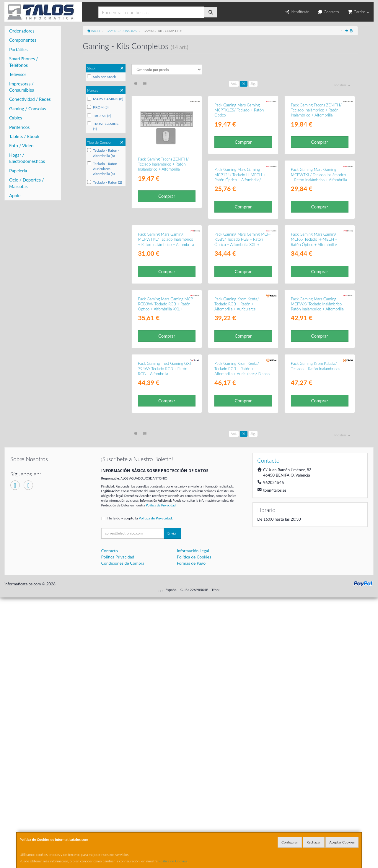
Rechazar (314, 842)
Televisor (18, 74)
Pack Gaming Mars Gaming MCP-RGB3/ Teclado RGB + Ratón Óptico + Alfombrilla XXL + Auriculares (166, 404)
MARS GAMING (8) (105, 99)
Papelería (18, 171)
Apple (15, 195)
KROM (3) (98, 107)
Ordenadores (22, 31)
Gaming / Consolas (27, 108)
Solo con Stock (101, 77)
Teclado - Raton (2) (105, 182)
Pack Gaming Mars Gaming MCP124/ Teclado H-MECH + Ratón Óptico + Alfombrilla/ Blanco (163, 285)
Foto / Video (21, 145)
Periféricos (19, 127)
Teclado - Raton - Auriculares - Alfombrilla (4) (103, 169)
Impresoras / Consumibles (22, 87)
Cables (16, 118)
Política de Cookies (173, 861)
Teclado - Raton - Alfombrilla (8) (103, 153)
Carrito (359, 12)
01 (244, 84)
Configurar (290, 842)
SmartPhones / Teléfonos (24, 62)
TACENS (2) (99, 116)
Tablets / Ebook (24, 136)
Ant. (234, 84)
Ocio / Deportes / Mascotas (27, 183)
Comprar (167, 196)
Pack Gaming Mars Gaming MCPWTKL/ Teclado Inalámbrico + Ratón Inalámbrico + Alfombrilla (242, 283)
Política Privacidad (118, 827)
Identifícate (297, 12)
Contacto (328, 12)
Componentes (23, 40)
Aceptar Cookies (342, 842)
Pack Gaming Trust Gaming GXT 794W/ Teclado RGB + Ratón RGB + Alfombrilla (318, 520)
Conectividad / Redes (30, 99)
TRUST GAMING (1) (103, 126)
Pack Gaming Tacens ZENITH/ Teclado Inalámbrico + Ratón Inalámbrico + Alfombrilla (163, 164)
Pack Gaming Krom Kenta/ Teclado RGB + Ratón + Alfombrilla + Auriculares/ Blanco (166, 639)
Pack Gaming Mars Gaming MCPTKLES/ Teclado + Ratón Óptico (239, 164)
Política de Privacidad (161, 776)
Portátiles (18, 49)
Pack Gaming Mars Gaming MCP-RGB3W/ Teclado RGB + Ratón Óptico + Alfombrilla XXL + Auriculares (319, 404)
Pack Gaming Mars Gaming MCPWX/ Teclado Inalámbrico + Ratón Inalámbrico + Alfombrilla (242, 520)
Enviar (172, 804)
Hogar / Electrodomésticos (27, 158)
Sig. (253, 84)
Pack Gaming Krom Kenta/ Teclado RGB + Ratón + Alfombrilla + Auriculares (160, 520)
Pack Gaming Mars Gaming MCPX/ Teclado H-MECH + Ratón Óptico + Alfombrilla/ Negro (238, 404)
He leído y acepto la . (140, 789)
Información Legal (193, 821)
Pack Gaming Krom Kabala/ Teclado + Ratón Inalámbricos (239, 636)
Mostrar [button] (342, 85)
